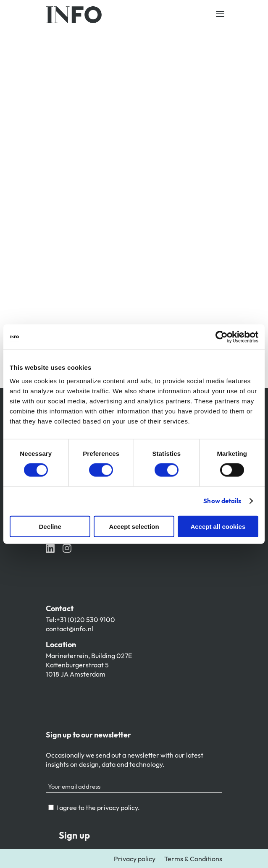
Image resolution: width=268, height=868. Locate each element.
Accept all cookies (218, 526)
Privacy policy (135, 859)
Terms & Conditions (193, 859)
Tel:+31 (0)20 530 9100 (80, 620)
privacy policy (117, 808)
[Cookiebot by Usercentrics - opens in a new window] (222, 337)
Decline (50, 526)
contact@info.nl (70, 629)
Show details (222, 501)
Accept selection (134, 526)
